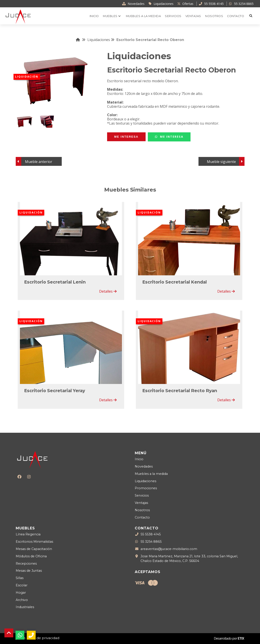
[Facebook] (19, 477)
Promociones (146, 488)
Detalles (108, 291)
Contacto (142, 517)
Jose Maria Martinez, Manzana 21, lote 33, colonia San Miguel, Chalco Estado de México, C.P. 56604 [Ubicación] (189, 559)
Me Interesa (169, 137)
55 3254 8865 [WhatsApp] (151, 542)
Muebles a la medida (151, 474)
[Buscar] (251, 16)
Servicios (142, 495)
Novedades (144, 466)
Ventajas (141, 503)
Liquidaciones (101, 40)
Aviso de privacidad (43, 638)
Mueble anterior (39, 162)
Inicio (139, 459)
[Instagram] (29, 477)
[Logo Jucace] (18, 16)
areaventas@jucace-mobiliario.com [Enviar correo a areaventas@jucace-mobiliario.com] (169, 549)
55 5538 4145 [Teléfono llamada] (151, 534)
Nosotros (142, 510)
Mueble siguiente (221, 162)
